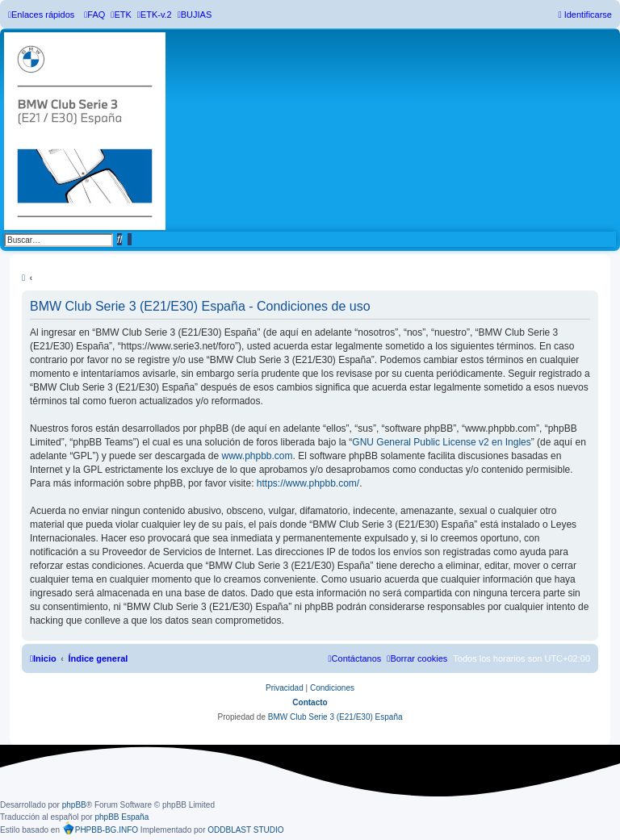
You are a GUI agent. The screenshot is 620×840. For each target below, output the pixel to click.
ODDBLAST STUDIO (245, 830)
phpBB (74, 805)
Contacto (310, 702)
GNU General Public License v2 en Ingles (441, 442)
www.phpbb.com (257, 456)
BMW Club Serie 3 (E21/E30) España (335, 717)
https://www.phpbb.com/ (308, 483)
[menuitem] (94, 15)
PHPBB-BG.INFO (100, 828)
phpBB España (121, 817)
